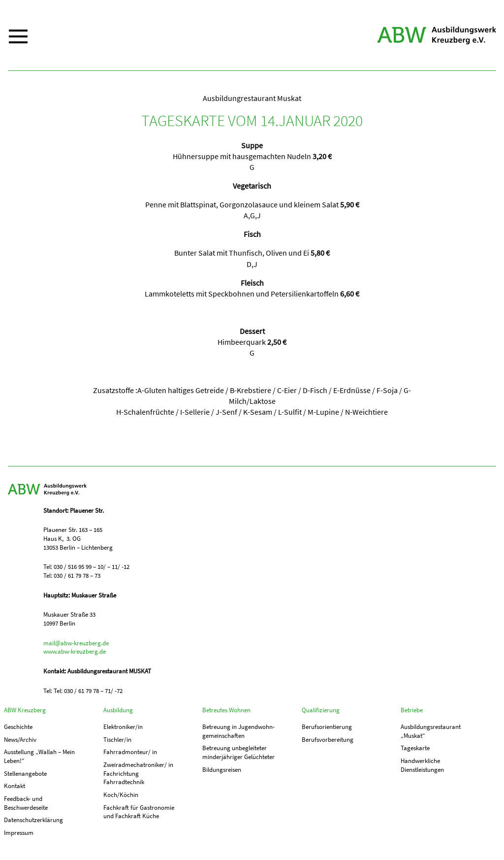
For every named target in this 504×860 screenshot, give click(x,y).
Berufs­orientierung (327, 727)
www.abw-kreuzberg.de (75, 651)
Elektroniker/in (123, 727)
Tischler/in (117, 740)
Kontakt (15, 786)
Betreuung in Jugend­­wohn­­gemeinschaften (238, 731)
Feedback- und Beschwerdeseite (26, 803)
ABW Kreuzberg (437, 35)
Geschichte (18, 727)
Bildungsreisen (222, 770)
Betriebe (412, 710)
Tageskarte (415, 748)
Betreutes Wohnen (226, 710)
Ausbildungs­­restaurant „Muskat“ (431, 731)
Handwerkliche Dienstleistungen (422, 765)
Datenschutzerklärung (33, 820)
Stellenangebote (25, 774)
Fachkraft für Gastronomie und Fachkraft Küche (139, 812)
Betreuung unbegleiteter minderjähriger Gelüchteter (238, 752)
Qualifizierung (321, 710)
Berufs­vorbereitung (328, 740)
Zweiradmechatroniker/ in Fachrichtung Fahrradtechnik (138, 773)
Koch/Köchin (121, 795)
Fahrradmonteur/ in (130, 752)
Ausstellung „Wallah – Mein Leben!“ (39, 756)
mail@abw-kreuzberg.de (76, 643)
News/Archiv (20, 740)
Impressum (19, 833)
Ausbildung (118, 710)
